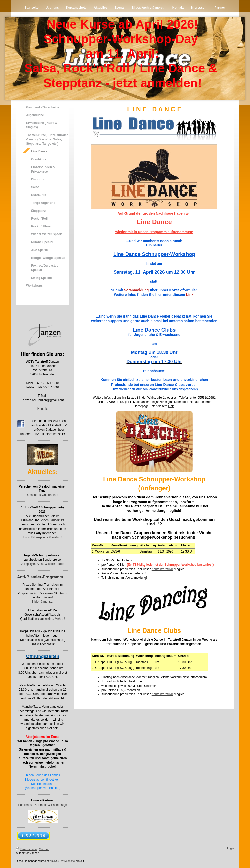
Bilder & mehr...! (42, 602)
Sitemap (44, 849)
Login (230, 848)
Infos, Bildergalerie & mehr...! (43, 537)
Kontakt (43, 409)
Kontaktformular (162, 569)
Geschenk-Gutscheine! (43, 495)
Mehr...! (60, 619)
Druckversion (26, 849)
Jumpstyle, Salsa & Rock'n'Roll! (43, 564)
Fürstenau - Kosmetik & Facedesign (43, 805)
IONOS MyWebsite (63, 861)
